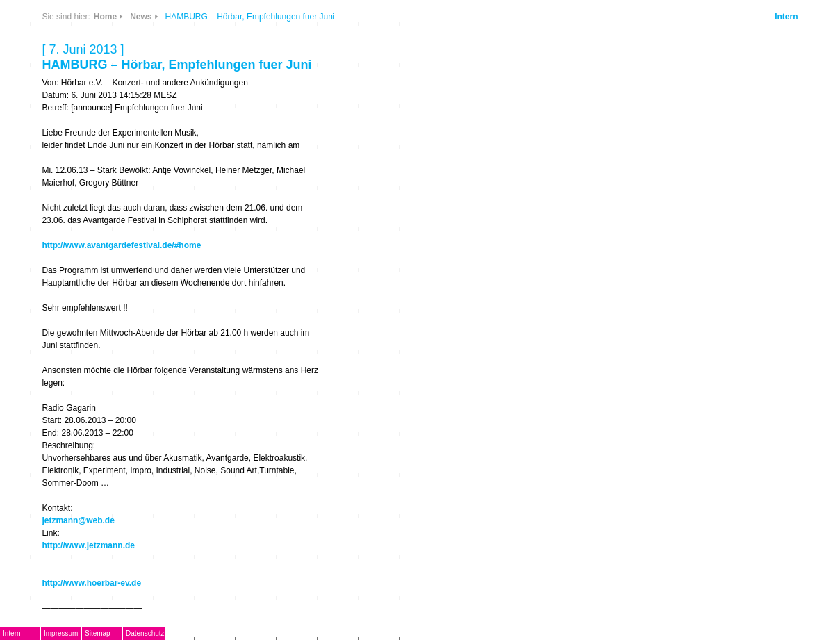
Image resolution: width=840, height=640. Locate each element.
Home (105, 17)
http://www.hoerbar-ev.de (91, 583)
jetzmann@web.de (78, 520)
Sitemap (98, 633)
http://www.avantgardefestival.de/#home (121, 245)
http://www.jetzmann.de (88, 545)
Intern (786, 17)
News (141, 17)
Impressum (61, 633)
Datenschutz (145, 633)
